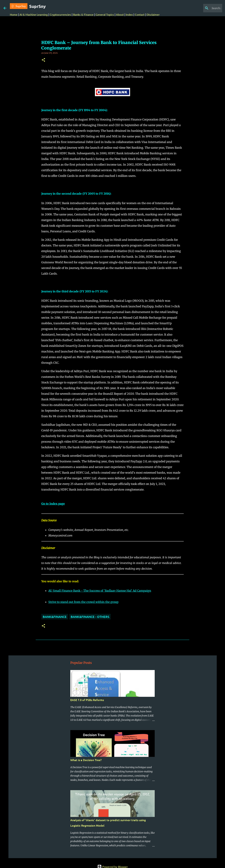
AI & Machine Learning (34, 14)
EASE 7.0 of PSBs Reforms (87, 700)
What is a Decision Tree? (86, 760)
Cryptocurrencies (60, 14)
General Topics (105, 14)
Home (14, 14)
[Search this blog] (204, 8)
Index (129, 14)
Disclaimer (153, 14)
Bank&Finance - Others (90, 617)
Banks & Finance (83, 14)
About (120, 14)
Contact (140, 14)
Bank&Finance (55, 617)
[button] (43, 60)
